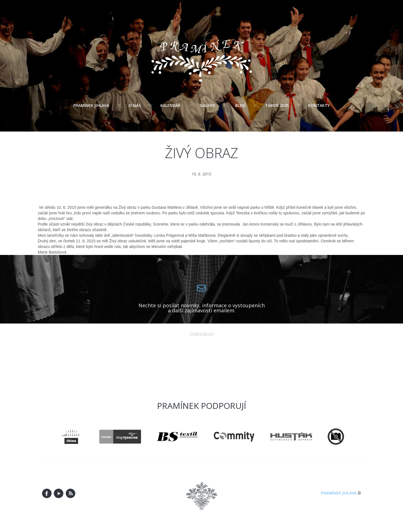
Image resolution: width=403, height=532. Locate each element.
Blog (240, 105)
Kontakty (319, 105)
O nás (135, 105)
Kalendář (170, 105)
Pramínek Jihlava (91, 105)
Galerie (208, 105)
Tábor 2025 (277, 105)
